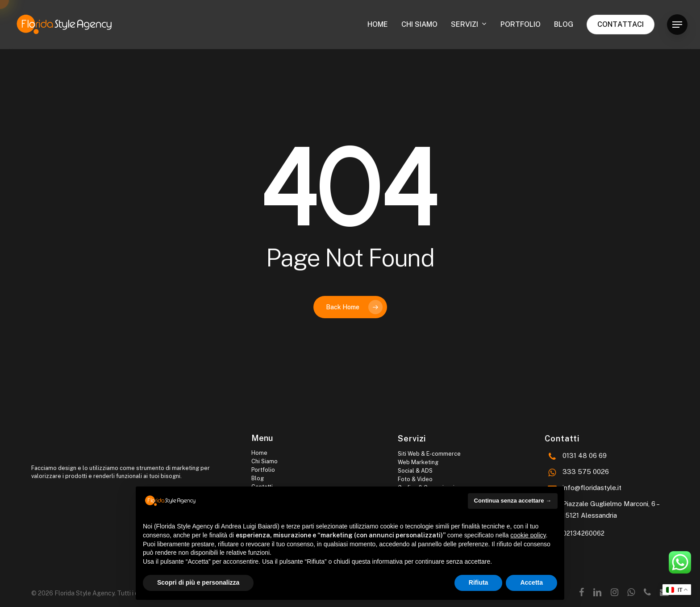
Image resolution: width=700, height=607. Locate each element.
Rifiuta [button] (479, 582)
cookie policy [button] (528, 535)
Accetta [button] (531, 582)
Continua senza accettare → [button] (513, 501)
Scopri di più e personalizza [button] (198, 582)
